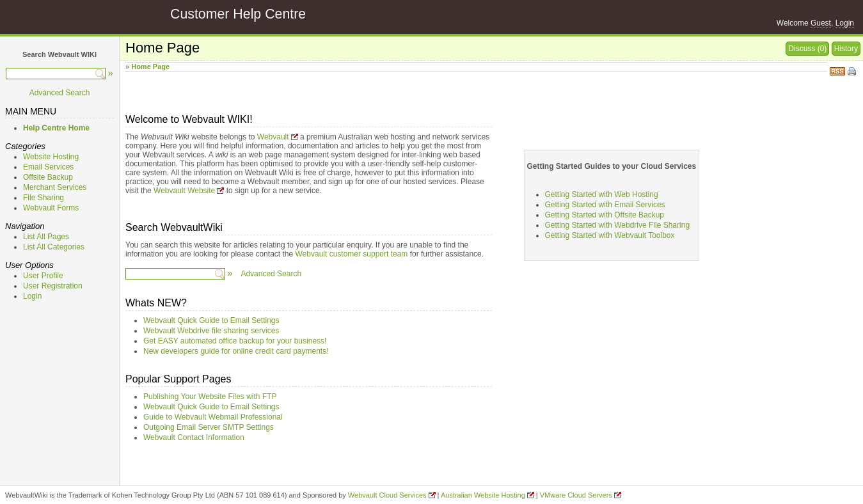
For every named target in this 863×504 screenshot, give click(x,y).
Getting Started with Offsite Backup (605, 215)
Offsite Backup (48, 177)
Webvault (273, 137)
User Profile (43, 276)
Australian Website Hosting (483, 495)
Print (853, 72)
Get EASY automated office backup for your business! (235, 341)
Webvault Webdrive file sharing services (211, 331)
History (846, 49)
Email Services (48, 167)
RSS (837, 70)
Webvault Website (184, 191)
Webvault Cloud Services (387, 495)
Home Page (150, 67)
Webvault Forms (51, 208)
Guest (821, 23)
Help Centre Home (56, 128)
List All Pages (46, 237)
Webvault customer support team (352, 254)
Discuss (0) (807, 49)
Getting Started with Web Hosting (602, 194)
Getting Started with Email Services (605, 205)
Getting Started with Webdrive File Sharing (618, 225)
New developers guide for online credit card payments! (236, 351)
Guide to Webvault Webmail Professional (213, 417)
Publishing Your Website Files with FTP (210, 397)
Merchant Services (55, 187)
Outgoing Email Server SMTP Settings (209, 427)
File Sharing (44, 198)
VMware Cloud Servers (576, 495)
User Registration (53, 286)
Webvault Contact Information (194, 437)
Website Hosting (51, 157)
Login (845, 23)
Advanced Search (60, 93)
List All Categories (54, 247)
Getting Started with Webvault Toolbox (610, 235)
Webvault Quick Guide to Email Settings (211, 320)
